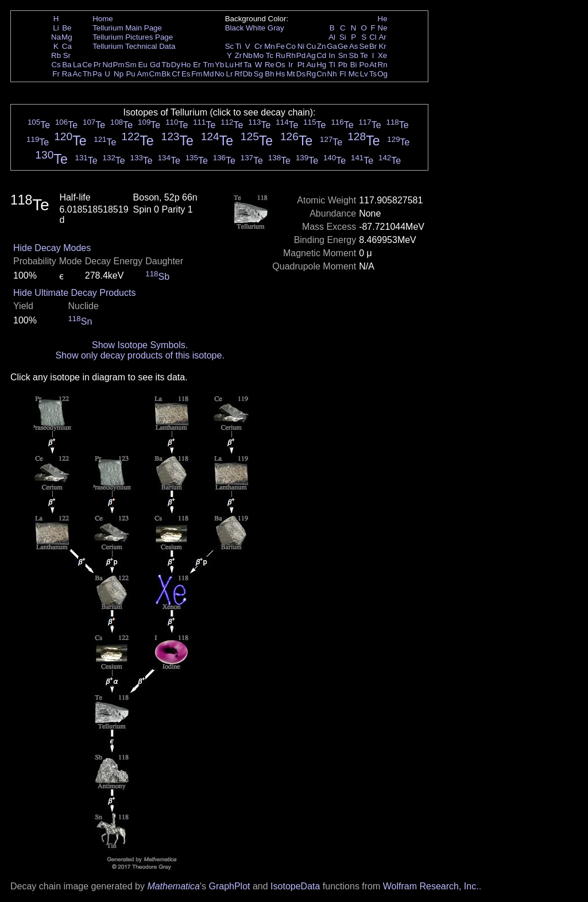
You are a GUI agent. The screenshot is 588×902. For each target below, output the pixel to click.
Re (270, 65)
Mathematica (173, 886)
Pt (301, 65)
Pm (119, 65)
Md (209, 74)
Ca (67, 46)
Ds (301, 74)
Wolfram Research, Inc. (431, 886)
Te (364, 55)
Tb (166, 65)
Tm (208, 65)
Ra (67, 74)
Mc (354, 74)
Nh (332, 74)
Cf (175, 74)
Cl (373, 37)
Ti (239, 46)
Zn (322, 46)
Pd (301, 55)
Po (364, 65)
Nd (108, 65)
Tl (332, 65)
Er (197, 65)
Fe (280, 46)
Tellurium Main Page (127, 28)
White (256, 28)
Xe (382, 55)
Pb (343, 65)
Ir (291, 65)
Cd (321, 55)
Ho (186, 65)
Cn (321, 74)
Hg (321, 65)
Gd (155, 65)
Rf (238, 74)
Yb (219, 65)
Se (364, 46)
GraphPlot (229, 886)
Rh (291, 55)
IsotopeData (295, 886)
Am (143, 74)
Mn (270, 46)
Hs (280, 74)
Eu (142, 65)
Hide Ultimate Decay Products (74, 293)
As (354, 46)
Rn (383, 65)
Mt (291, 74)
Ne (383, 28)
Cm (155, 74)
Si (343, 37)
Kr (382, 46)
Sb (354, 55)
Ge (343, 46)
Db (248, 74)
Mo (259, 55)
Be (67, 28)
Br (373, 46)
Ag (311, 55)
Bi (354, 65)
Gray (276, 28)
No (220, 74)
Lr (230, 74)
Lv (364, 74)
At (373, 65)
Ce (87, 65)
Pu (130, 74)
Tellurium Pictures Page (133, 37)
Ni (301, 46)
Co (291, 46)
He (383, 19)
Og (382, 74)
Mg (67, 37)
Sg (258, 74)
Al (332, 37)
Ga (332, 46)
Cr (258, 46)
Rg (311, 74)
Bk (166, 74)
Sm (131, 65)
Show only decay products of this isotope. (140, 355)
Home (103, 19)
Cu (311, 46)
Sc (230, 46)
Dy (176, 65)
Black (235, 28)
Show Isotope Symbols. (140, 345)
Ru (281, 55)
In (332, 55)
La (77, 65)
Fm (197, 74)
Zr (239, 55)
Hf (238, 65)
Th (87, 74)
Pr (97, 65)
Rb (56, 55)
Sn (343, 55)
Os (281, 65)
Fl (343, 74)
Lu (229, 65)
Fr (56, 74)
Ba (67, 65)
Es (186, 74)
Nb (248, 55)
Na (56, 37)
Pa (97, 74)
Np (119, 74)
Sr (67, 55)
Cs (56, 65)
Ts (373, 74)
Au (311, 65)
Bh (269, 74)
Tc (270, 55)
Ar (382, 37)
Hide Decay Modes (52, 248)
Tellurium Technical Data (134, 46)
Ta (247, 65)
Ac (78, 74)
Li (56, 28)
